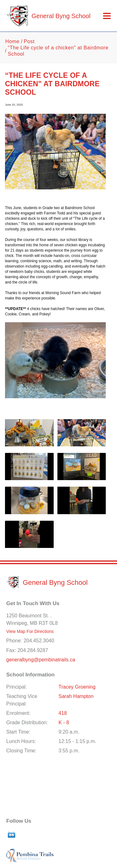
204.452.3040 (39, 641)
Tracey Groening (77, 687)
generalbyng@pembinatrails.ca (41, 660)
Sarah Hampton (76, 696)
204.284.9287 (33, 650)
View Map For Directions (30, 631)
